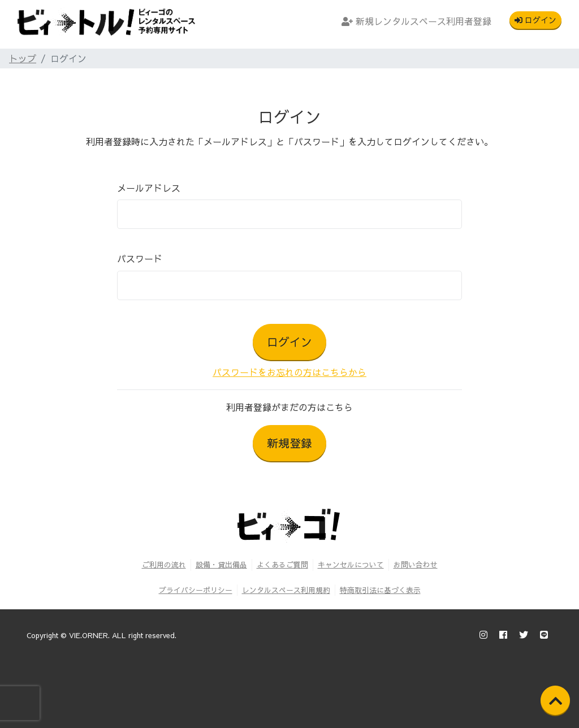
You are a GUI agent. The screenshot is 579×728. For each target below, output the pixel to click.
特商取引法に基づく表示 (380, 590)
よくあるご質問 (282, 564)
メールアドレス (149, 188)
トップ (23, 58)
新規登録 (289, 443)
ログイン (535, 20)
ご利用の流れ (164, 564)
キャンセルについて (351, 564)
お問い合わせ (416, 564)
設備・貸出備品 (221, 564)
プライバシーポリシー (196, 590)
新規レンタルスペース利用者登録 (416, 21)
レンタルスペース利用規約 (286, 590)
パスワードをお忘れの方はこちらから (289, 372)
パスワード (140, 258)
